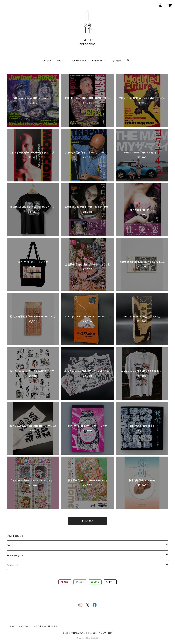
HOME (47, 61)
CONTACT (99, 61)
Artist (10, 545)
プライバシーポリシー (19, 626)
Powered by (87, 638)
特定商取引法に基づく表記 (46, 626)
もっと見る (87, 521)
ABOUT (62, 61)
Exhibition (12, 565)
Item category (15, 555)
